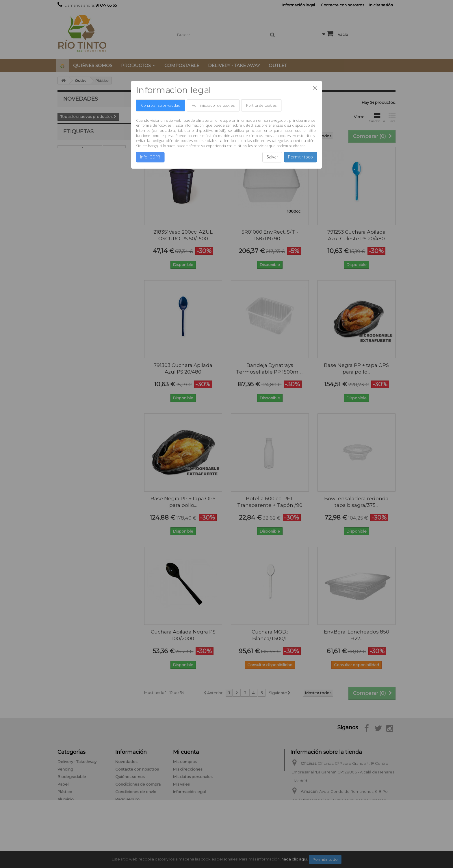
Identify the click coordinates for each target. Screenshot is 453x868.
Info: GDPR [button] (150, 157)
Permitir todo (300, 157)
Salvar (272, 157)
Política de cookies (261, 105)
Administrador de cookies (213, 105)
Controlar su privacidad (160, 105)
